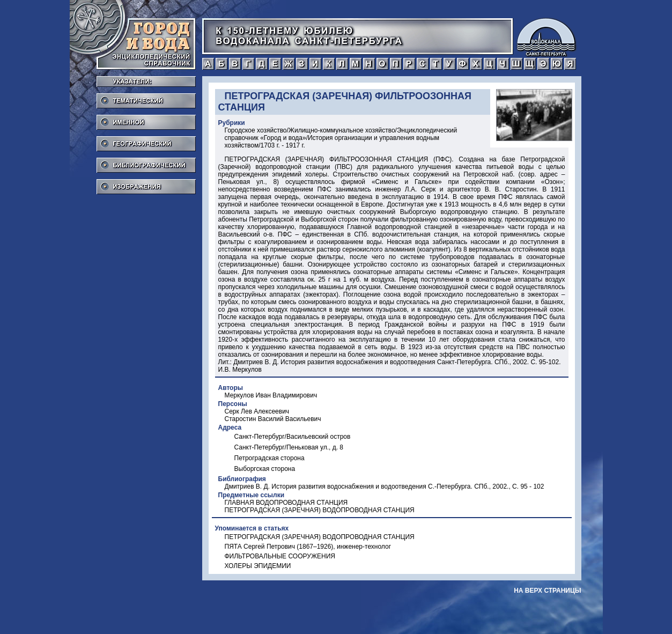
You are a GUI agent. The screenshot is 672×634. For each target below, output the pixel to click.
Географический (146, 141)
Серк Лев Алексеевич (257, 411)
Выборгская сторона (265, 469)
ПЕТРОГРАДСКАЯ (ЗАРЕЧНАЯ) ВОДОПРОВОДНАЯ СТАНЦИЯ (320, 510)
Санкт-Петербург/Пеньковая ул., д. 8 (289, 447)
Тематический (146, 98)
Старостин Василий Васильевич (273, 419)
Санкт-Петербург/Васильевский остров (293, 437)
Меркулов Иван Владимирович (271, 395)
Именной (146, 119)
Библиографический (146, 162)
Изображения (146, 183)
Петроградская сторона (269, 458)
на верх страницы (547, 591)
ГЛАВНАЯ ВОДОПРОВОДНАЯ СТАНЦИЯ (286, 503)
